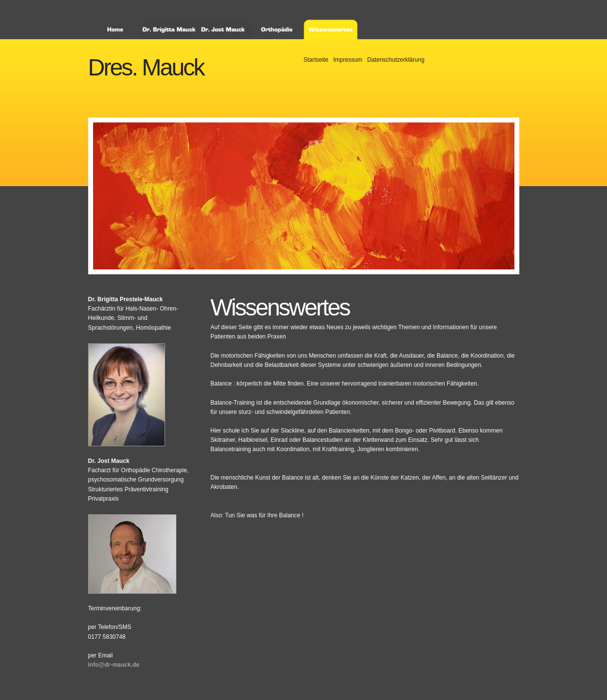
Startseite (316, 60)
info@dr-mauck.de (114, 665)
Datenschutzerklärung (396, 60)
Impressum (348, 60)
